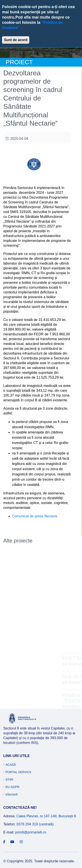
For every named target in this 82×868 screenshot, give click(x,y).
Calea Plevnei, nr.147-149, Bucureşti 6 (46, 816)
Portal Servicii (18, 772)
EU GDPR (12, 787)
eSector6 (12, 794)
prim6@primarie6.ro (31, 832)
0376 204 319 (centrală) (35, 824)
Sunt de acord (16, 40)
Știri (9, 780)
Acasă (11, 765)
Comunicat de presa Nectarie (35, 516)
